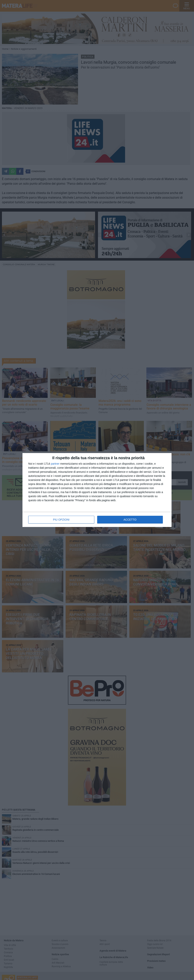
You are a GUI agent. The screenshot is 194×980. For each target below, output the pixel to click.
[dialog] (97, 490)
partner (55, 464)
